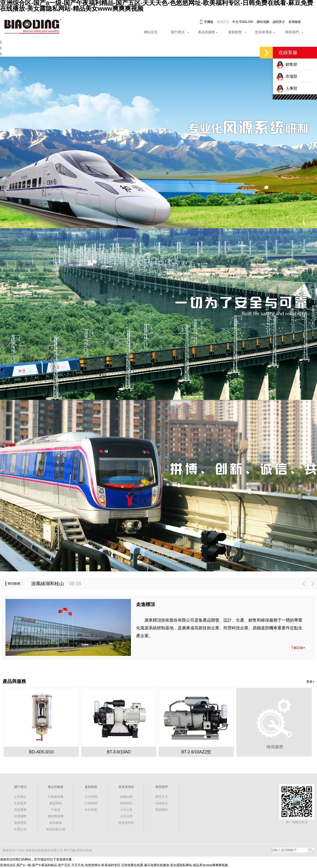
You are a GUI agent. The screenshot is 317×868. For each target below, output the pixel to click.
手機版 (209, 22)
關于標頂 (178, 32)
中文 (235, 22)
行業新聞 (91, 803)
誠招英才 (279, 22)
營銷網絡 (162, 810)
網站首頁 (151, 32)
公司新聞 (91, 797)
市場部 (287, 76)
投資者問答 (126, 823)
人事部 (287, 88)
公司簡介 (20, 797)
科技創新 (91, 810)
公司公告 (126, 810)
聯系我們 (292, 32)
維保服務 (56, 823)
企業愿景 (20, 803)
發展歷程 (20, 823)
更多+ (310, 682)
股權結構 (126, 797)
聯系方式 (162, 797)
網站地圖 (263, 22)
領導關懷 (20, 816)
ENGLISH (246, 22)
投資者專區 (264, 32)
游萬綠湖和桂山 (48, 584)
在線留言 (162, 803)
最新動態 (235, 32)
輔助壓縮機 (56, 816)
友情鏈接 (295, 22)
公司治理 (126, 816)
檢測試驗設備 (56, 829)
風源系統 (56, 803)
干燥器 (56, 810)
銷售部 (287, 64)
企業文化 (20, 829)
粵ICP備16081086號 (78, 850)
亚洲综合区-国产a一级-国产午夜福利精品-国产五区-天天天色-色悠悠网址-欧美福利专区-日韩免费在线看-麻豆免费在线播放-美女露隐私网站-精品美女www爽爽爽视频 (114, 865)
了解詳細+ (298, 648)
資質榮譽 (20, 810)
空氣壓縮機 (56, 797)
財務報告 (126, 803)
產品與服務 (206, 32)
